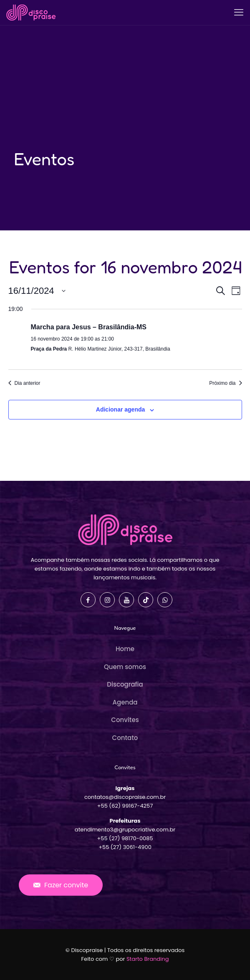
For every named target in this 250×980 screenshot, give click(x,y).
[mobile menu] (239, 13)
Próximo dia (225, 383)
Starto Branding (148, 959)
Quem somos (125, 667)
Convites (125, 720)
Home (125, 649)
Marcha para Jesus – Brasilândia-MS (89, 327)
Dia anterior (24, 383)
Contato (125, 738)
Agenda (125, 702)
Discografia (125, 684)
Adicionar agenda (120, 409)
